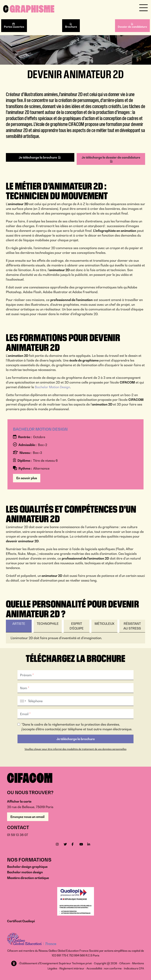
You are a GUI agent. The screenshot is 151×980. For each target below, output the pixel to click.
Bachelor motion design (25, 872)
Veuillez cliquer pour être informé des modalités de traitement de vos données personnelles (75, 749)
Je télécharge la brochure (38, 157)
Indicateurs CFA (134, 968)
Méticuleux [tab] (104, 624)
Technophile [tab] (48, 624)
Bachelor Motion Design (52, 387)
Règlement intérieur (72, 968)
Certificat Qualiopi (21, 921)
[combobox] (22, 701)
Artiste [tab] (19, 624)
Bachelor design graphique (27, 867)
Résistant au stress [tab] (132, 626)
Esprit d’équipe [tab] (77, 626)
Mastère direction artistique (28, 878)
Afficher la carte (19, 801)
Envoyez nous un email (28, 817)
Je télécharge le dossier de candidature (111, 157)
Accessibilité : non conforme (104, 968)
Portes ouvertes (14, 27)
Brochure (71, 27)
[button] (14, 964)
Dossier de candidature (132, 27)
